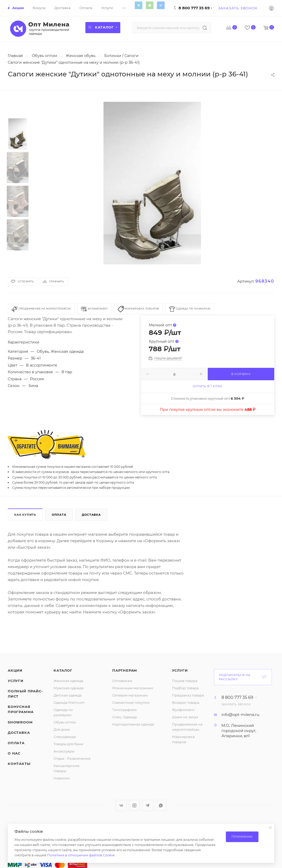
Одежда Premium (69, 702)
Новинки (62, 778)
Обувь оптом (65, 722)
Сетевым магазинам (130, 695)
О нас (14, 753)
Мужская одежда (69, 688)
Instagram (134, 805)
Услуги (16, 681)
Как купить (25, 515)
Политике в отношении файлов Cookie (81, 855)
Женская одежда (68, 681)
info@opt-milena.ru (240, 715)
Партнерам (125, 670)
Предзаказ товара (188, 695)
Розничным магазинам (133, 688)
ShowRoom (20, 722)
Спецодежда (65, 737)
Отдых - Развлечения (72, 758)
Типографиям (124, 710)
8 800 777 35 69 (194, 8)
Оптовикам (122, 681)
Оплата (59, 515)
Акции (15, 670)
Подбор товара (185, 688)
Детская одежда (68, 695)
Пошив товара (185, 681)
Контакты (19, 764)
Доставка (91, 515)
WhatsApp (150, 5)
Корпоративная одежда (133, 724)
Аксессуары (64, 751)
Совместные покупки (131, 702)
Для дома (62, 729)
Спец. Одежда (125, 717)
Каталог (63, 670)
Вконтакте (161, 5)
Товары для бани (68, 744)
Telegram (139, 5)
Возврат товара (186, 702)
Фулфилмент (183, 710)
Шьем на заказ (185, 717)
